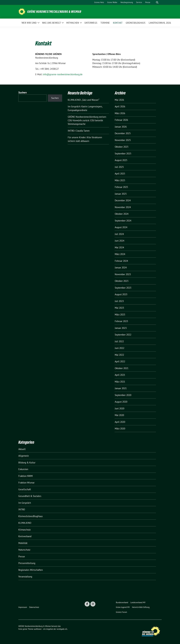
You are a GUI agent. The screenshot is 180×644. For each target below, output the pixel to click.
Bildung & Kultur (27, 463)
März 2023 (120, 315)
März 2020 (120, 429)
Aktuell (22, 449)
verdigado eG (62, 629)
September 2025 (123, 154)
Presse (22, 556)
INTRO (22, 509)
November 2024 (123, 207)
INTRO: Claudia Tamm (79, 131)
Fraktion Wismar (26, 483)
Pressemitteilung (27, 563)
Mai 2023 (119, 308)
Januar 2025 (121, 194)
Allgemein (24, 456)
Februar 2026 (121, 120)
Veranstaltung (25, 577)
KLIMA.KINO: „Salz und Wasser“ (83, 100)
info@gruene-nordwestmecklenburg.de (63, 74)
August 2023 (121, 294)
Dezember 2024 (123, 200)
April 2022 (120, 361)
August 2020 (121, 402)
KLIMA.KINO (25, 523)
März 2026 (120, 113)
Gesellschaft (25, 489)
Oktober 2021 (122, 368)
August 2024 (121, 227)
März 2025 (120, 180)
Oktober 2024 (122, 214)
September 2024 (123, 221)
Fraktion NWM (25, 476)
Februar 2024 (121, 261)
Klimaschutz (25, 530)
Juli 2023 (119, 301)
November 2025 (123, 140)
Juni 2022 (119, 348)
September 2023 (123, 288)
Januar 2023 (121, 328)
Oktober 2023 (122, 281)
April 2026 (120, 106)
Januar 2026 (121, 127)
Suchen (22, 92)
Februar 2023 (121, 321)
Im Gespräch (25, 503)
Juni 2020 (119, 408)
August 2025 (121, 160)
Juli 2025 (119, 167)
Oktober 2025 (122, 147)
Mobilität (23, 543)
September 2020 (123, 395)
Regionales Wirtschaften (31, 570)
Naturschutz (24, 550)
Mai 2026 (119, 100)
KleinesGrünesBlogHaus (30, 516)
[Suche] (154, 2)
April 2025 (120, 174)
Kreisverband (25, 536)
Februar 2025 (121, 187)
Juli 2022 (119, 341)
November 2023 (123, 274)
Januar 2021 (121, 388)
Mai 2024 (119, 247)
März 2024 (120, 254)
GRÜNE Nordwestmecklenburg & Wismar (54, 12)
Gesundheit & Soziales (30, 496)
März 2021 (120, 382)
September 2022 (123, 335)
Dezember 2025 (123, 133)
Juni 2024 (119, 241)
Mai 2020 (119, 415)
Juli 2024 (119, 234)
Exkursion (23, 469)
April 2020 (120, 422)
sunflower (38, 629)
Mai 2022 (119, 355)
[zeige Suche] (157, 2)
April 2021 (120, 375)
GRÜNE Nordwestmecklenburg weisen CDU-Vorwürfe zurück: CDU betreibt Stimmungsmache (87, 120)
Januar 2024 (121, 268)
